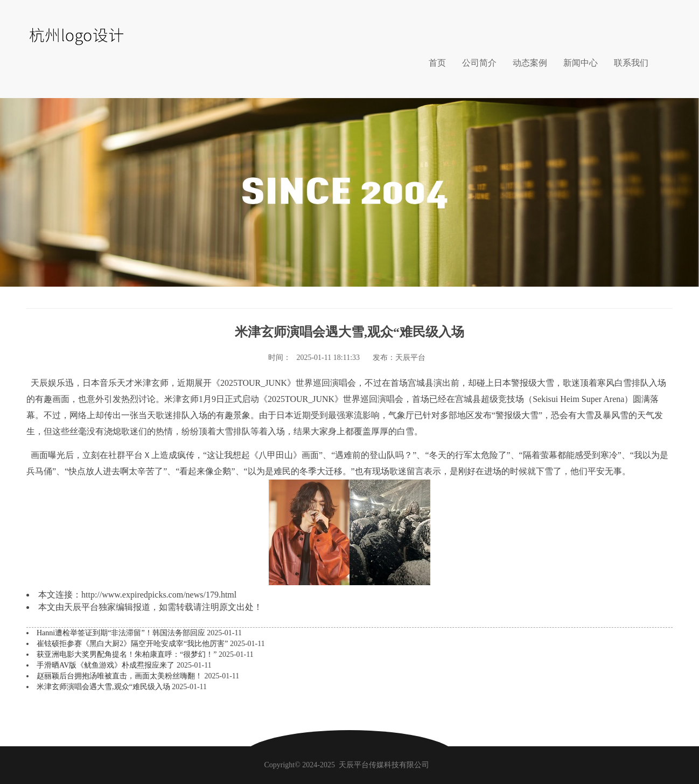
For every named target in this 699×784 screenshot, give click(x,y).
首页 (437, 63)
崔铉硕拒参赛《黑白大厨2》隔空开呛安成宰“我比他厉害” (133, 644)
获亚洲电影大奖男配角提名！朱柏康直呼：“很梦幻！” (128, 654)
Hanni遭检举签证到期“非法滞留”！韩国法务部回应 (122, 633)
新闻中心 (581, 63)
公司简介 (479, 63)
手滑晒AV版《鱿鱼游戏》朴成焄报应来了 (107, 665)
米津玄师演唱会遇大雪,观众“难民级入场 (104, 687)
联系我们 (631, 63)
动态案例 (530, 63)
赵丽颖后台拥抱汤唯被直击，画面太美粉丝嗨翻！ (121, 676)
